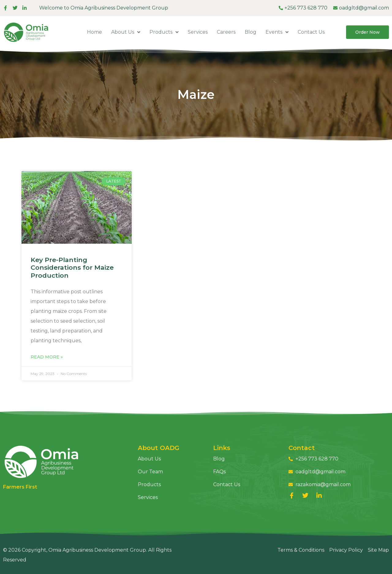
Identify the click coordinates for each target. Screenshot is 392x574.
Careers (226, 32)
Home (94, 32)
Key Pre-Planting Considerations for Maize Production (72, 267)
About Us (126, 32)
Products (164, 32)
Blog (251, 32)
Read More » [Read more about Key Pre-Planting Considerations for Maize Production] (47, 357)
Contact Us (311, 32)
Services (198, 32)
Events (277, 32)
